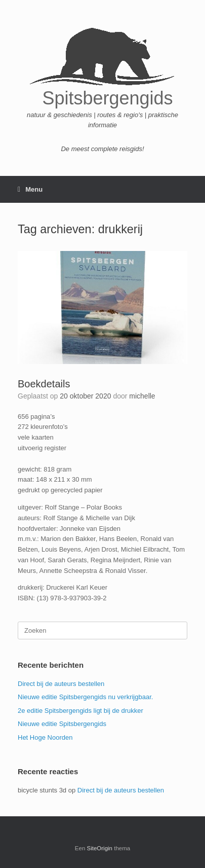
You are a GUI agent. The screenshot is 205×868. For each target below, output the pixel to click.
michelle (142, 396)
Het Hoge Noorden (45, 737)
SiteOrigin (100, 848)
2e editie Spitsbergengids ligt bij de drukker (80, 711)
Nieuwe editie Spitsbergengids (62, 724)
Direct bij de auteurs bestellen (61, 684)
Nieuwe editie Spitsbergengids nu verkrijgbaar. (85, 697)
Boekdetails (44, 384)
